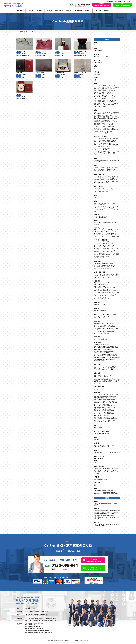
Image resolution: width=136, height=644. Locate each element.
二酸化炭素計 (98, 491)
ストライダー (98, 265)
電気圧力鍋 (101, 328)
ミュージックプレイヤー (101, 299)
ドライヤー (114, 125)
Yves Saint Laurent (99, 361)
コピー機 (104, 409)
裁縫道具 (96, 380)
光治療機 (104, 491)
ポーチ (96, 366)
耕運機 (100, 311)
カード (23, 73)
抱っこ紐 (100, 264)
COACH (115, 354)
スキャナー (97, 243)
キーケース (109, 366)
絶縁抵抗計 (113, 419)
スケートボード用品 (99, 142)
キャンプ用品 (108, 145)
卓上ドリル (106, 403)
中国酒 (109, 169)
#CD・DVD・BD (99, 387)
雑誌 (98, 428)
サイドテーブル (114, 94)
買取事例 (40, 11)
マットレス (97, 98)
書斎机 (105, 86)
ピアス (103, 192)
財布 (112, 369)
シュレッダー (112, 245)
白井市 (107, 517)
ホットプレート (105, 325)
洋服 (111, 368)
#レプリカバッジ (99, 456)
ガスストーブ (109, 112)
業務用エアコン (98, 411)
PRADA (115, 359)
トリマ (100, 183)
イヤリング (110, 190)
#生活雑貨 (97, 373)
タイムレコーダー (99, 406)
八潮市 (106, 524)
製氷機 (106, 406)
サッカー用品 (106, 153)
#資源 (96, 66)
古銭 (95, 453)
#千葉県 (96, 509)
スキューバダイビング (100, 148)
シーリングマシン (99, 395)
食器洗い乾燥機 (105, 120)
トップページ (21, 11)
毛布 (95, 382)
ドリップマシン (110, 123)
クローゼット (98, 102)
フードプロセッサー (99, 332)
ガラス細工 (100, 479)
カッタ (96, 183)
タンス (114, 87)
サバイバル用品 (98, 153)
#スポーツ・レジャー (100, 137)
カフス (109, 188)
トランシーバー (111, 252)
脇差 (99, 74)
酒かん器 (96, 396)
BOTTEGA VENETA (99, 351)
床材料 (96, 51)
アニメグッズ (107, 231)
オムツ (96, 267)
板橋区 (96, 505)
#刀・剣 (96, 72)
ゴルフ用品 (107, 146)
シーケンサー (104, 284)
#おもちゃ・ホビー (100, 228)
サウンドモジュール (99, 288)
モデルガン (97, 233)
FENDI (118, 357)
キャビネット (98, 90)
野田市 (118, 511)
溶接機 (106, 399)
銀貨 (101, 453)
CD (97, 389)
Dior (106, 356)
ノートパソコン (98, 250)
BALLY (108, 357)
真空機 (114, 396)
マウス (117, 255)
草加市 (114, 524)
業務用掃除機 (98, 407)
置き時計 (114, 223)
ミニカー (102, 235)
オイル (103, 445)
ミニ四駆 (108, 230)
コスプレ (116, 230)
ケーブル (112, 403)
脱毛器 (106, 274)
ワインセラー (113, 120)
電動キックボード (99, 145)
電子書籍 (103, 243)
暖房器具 (111, 119)
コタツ (107, 94)
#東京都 (96, 501)
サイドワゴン (114, 102)
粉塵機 (112, 414)
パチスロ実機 (105, 433)
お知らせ (30, 11)
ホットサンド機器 (99, 327)
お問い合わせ (127, 1)
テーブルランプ (111, 86)
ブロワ (106, 179)
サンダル (99, 368)
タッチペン (97, 252)
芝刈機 (96, 311)
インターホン (111, 398)
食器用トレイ (108, 377)
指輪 (107, 192)
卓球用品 (115, 139)
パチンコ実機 (98, 433)
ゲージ (96, 62)
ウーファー (103, 289)
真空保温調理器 (110, 332)
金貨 (98, 453)
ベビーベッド (108, 268)
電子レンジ (110, 115)
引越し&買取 (59, 11)
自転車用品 (115, 145)
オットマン (97, 87)
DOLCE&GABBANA (99, 353)
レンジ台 (107, 92)
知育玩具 (113, 233)
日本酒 (117, 167)
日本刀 (96, 74)
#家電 (96, 110)
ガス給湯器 (107, 414)
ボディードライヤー (107, 277)
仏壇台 (116, 103)
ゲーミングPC (113, 250)
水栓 (106, 398)
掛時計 (106, 223)
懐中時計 (96, 224)
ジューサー (107, 327)
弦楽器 (96, 160)
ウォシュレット (106, 125)
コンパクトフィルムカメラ (101, 206)
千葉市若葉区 (106, 514)
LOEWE (117, 346)
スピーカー (110, 289)
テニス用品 (109, 140)
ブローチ (96, 188)
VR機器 (108, 468)
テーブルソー (110, 409)
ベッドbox (111, 264)
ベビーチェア (114, 265)
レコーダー (97, 289)
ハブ (108, 248)
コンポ (96, 292)
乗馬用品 (103, 140)
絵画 (95, 439)
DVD (95, 389)
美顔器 (118, 274)
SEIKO (113, 346)
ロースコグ (115, 100)
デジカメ (115, 206)
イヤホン (103, 255)
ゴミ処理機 (97, 114)
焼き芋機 (109, 396)
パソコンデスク (110, 105)
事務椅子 (96, 305)
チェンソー (107, 181)
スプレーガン (98, 404)
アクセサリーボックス (100, 190)
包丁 (106, 339)
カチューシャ (102, 366)
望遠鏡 (107, 142)
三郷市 (96, 526)
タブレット (97, 316)
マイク (101, 294)
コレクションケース (112, 97)
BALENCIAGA (107, 348)
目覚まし (103, 114)
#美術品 (96, 437)
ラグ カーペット (99, 378)
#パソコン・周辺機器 (100, 240)
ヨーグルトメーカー (99, 330)
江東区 (96, 503)
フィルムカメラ (113, 209)
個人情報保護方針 (111, 1)
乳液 (99, 447)
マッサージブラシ (99, 274)
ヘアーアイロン (98, 126)
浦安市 (82, 77)
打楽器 (101, 162)
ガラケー (112, 316)
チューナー (111, 299)
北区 (62, 56)
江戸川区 (100, 503)
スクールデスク (98, 100)
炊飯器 (103, 117)
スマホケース (108, 375)
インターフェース (103, 283)
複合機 (106, 122)
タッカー (117, 181)
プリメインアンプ (99, 291)
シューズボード (107, 100)
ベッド (110, 87)
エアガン (96, 235)
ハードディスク (111, 253)
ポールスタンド (98, 106)
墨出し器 (115, 179)
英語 (95, 80)
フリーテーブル (105, 98)
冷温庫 (106, 133)
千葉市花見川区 (98, 515)
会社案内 (88, 11)
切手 (95, 485)
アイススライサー (99, 419)
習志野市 (100, 512)
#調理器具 (97, 337)
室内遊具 (106, 264)
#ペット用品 (98, 60)
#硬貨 (96, 450)
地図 (95, 428)
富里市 (96, 514)
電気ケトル (113, 327)
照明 (99, 122)
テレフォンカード (99, 375)
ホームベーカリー (110, 330)
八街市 (110, 511)
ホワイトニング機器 (99, 492)
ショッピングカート (110, 378)
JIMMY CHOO (114, 348)
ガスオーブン (108, 395)
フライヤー (111, 324)
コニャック (104, 169)
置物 (105, 217)
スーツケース (100, 382)
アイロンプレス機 (110, 420)
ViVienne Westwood (100, 354)
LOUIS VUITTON (102, 349)
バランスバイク (106, 265)
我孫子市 (106, 512)
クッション (101, 95)
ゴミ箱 (111, 98)
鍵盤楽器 (116, 160)
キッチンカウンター (99, 94)
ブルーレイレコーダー (100, 468)
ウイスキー (107, 167)
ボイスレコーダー (99, 247)
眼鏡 (113, 366)
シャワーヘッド (103, 383)
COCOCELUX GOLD (99, 356)
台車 (114, 417)
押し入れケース (98, 103)
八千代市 (106, 511)
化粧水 (96, 447)
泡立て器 (105, 324)
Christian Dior (109, 354)
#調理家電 (97, 321)
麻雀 (112, 230)
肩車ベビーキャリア (103, 267)
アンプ (106, 291)
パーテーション (98, 86)
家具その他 (97, 89)
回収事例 (49, 11)
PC (118, 250)
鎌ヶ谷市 (96, 518)
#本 (95, 425)
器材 (107, 160)
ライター (96, 383)
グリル (96, 328)
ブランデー (101, 167)
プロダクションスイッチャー (102, 286)
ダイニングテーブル (110, 89)
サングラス (24, 51)
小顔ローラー (112, 274)
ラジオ (107, 242)
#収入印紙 (97, 483)
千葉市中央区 (25, 56)
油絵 (98, 439)
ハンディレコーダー (99, 258)
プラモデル (107, 233)
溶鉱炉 (105, 411)
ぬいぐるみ (107, 235)
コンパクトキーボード (100, 297)
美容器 (103, 276)
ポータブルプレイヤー (113, 472)
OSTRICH (101, 348)
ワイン (113, 167)
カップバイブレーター (100, 412)
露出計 (104, 183)
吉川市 (118, 524)
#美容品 (96, 443)
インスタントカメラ (99, 205)
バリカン (115, 277)
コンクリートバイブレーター (102, 178)
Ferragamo (97, 357)
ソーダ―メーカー (99, 333)
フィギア (114, 231)
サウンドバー (107, 294)
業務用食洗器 (112, 399)
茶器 (102, 339)
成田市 (100, 514)
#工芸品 (96, 477)
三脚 (95, 211)
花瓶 (95, 463)
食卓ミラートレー (99, 377)
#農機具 (96, 308)
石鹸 (107, 380)
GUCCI (96, 349)
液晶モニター (98, 409)
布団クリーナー (98, 130)
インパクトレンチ (114, 176)
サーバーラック (108, 247)
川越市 (43, 56)
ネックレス (83, 51)
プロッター (102, 256)
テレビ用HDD (98, 125)
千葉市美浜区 (113, 514)
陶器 (104, 479)
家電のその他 (98, 117)
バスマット (114, 382)
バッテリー (103, 253)
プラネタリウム (98, 473)
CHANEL (111, 351)
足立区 (113, 503)
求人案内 (120, 1)
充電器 (112, 178)
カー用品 (113, 153)
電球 (109, 382)
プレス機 (113, 407)
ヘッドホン (97, 253)
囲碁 (95, 230)
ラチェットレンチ (99, 176)
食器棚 (102, 89)
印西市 (114, 511)
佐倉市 (114, 517)
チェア (106, 87)
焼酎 (115, 169)
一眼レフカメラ (98, 208)
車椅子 (106, 57)
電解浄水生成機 (114, 130)
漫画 (101, 428)
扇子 (95, 368)
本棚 (117, 87)
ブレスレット (98, 192)
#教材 (96, 78)
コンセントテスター (99, 420)
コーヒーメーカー (99, 133)
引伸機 (102, 398)
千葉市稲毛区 (98, 517)
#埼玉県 (96, 522)
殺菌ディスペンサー (99, 422)
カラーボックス (109, 95)
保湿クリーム (98, 445)
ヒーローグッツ (101, 230)
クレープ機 (115, 395)
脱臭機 (96, 131)
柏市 (111, 517)
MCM (95, 345)
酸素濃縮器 (112, 492)
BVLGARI (106, 351)
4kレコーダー (103, 472)
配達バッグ (110, 417)
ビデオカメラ (107, 208)
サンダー (108, 183)
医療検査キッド (98, 494)
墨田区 (109, 503)
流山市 (110, 512)
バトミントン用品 (99, 139)
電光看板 (109, 412)
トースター (97, 325)
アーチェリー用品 (99, 143)
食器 (117, 380)
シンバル (111, 160)
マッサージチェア (114, 117)
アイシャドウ (109, 445)
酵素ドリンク (98, 171)
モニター (117, 248)
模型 (102, 231)
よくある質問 (97, 11)
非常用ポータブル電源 (100, 248)
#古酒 (96, 165)
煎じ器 (96, 324)
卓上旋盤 (100, 403)
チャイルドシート (99, 268)
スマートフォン (105, 316)
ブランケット (106, 368)
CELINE (111, 359)
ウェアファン (107, 401)
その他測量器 (103, 396)
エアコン (96, 115)
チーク (115, 445)
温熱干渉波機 (98, 277)
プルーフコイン (106, 453)
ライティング (102, 105)
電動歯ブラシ (112, 380)
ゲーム (99, 231)
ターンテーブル (102, 292)
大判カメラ (114, 208)
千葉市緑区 (115, 512)
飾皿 (95, 479)
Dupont (99, 345)
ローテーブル (105, 90)
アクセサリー (98, 203)
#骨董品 (96, 215)
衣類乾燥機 (101, 119)
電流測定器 (107, 419)
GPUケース (97, 255)
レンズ (111, 206)
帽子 (114, 368)
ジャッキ (106, 176)
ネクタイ (103, 369)
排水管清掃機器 (106, 407)
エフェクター (115, 292)
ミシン (96, 119)
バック (42, 73)
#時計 (96, 221)
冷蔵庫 (101, 115)
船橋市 (112, 515)
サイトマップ (101, 1)
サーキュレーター (113, 128)
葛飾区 (105, 503)
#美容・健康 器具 (100, 272)
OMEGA (109, 346)
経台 (95, 45)
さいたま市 (97, 524)
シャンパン (97, 169)
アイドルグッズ (115, 236)
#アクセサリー (98, 186)
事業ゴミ (69, 11)
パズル (101, 236)
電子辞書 (96, 256)
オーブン (100, 324)
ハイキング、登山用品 (100, 151)
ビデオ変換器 (114, 468)
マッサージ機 (98, 276)
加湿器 (103, 122)
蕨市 (99, 526)
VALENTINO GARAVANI (100, 346)
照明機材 (104, 203)
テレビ (106, 119)
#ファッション (98, 364)
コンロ (111, 131)
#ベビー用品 (98, 261)
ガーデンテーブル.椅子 (100, 97)
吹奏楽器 (96, 162)
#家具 (96, 84)
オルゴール (97, 284)
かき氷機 (107, 333)
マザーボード (109, 243)
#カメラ (96, 201)
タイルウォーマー (99, 128)
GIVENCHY (113, 357)
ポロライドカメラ (112, 203)
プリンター (106, 250)
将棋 (95, 231)
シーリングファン (110, 114)
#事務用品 (97, 302)
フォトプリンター (110, 255)
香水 (95, 197)
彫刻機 (96, 403)
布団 (104, 380)
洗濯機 (105, 115)
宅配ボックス (102, 51)
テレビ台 (102, 92)
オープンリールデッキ (108, 296)
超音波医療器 (114, 494)
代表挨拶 (107, 11)
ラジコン (113, 235)
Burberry (107, 353)
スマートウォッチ (99, 318)
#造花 (96, 461)
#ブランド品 (98, 343)
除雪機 (104, 311)
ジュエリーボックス (108, 103)
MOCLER (115, 356)
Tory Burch (103, 357)
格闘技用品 (112, 142)
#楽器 (96, 158)
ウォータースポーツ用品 (113, 151)
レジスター (109, 404)
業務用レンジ (112, 406)
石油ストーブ (106, 126)
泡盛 (112, 169)
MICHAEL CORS (98, 359)
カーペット (101, 131)
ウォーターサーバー (99, 112)
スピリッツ (105, 171)
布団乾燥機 (106, 130)
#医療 (96, 489)
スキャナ (96, 472)
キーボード (103, 252)
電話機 (103, 123)
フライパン (97, 339)
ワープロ (112, 248)
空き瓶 (96, 167)
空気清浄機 (97, 120)
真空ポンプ (108, 415)
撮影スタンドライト (99, 415)
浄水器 (107, 117)
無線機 (117, 253)
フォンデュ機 (114, 328)
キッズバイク (107, 236)
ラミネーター (113, 242)
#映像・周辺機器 (99, 466)
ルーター (105, 245)
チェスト (96, 92)
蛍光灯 (106, 382)
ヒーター (107, 131)
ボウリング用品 (108, 139)
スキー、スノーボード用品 (101, 150)
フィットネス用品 (99, 146)
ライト (108, 217)
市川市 (118, 517)
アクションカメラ (104, 209)
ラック (96, 95)
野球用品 (114, 140)
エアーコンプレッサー (100, 417)
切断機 (113, 181)
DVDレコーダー (98, 470)
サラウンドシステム (113, 291)
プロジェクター (107, 470)
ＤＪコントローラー (113, 283)
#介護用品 (97, 54)
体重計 (96, 264)
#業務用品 (97, 393)
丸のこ (96, 181)
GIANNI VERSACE (106, 345)
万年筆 (101, 380)
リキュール (111, 171)
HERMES (109, 349)
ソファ (102, 87)
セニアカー (101, 57)
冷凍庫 (112, 126)
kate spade (106, 359)
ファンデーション (106, 447)
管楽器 (100, 160)
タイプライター (98, 245)
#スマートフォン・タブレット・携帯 (105, 314)
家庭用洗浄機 (98, 123)
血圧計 (105, 494)
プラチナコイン (115, 453)
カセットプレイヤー (111, 288)
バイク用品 (97, 155)
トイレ (96, 57)
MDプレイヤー (98, 296)
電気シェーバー (110, 276)
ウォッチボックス (99, 223)
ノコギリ (117, 178)
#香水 (96, 195)
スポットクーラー (99, 414)
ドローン (96, 236)
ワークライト (109, 422)
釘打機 (110, 179)
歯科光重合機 (110, 411)
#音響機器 (97, 281)
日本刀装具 (99, 217)
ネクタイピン (103, 188)
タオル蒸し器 (114, 401)
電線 (116, 403)
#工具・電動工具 (99, 174)
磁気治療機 (110, 491)
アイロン (116, 122)
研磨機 (96, 179)
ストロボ (96, 209)
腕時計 (62, 73)
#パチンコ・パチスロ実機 (102, 431)
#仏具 (96, 43)
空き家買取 (78, 11)
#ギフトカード (98, 458)
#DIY (95, 48)
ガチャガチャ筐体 (99, 399)
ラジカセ (109, 292)
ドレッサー (112, 90)
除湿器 (106, 128)
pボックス (106, 106)
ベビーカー (112, 267)
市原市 (43, 77)
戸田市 (103, 526)
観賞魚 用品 (108, 143)
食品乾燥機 (116, 112)
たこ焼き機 (107, 328)
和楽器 (104, 160)
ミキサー (96, 294)
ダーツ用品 (97, 140)
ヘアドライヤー (98, 401)
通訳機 (107, 256)
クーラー (111, 122)
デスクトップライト (99, 242)
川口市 (102, 524)
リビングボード (106, 102)
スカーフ (117, 366)
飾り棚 (96, 105)
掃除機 (115, 119)
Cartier (18, 51)
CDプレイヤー (115, 294)
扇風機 (96, 122)
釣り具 (108, 148)
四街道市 (96, 511)
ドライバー (101, 181)
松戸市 (103, 517)
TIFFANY (110, 356)
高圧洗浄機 (101, 179)
